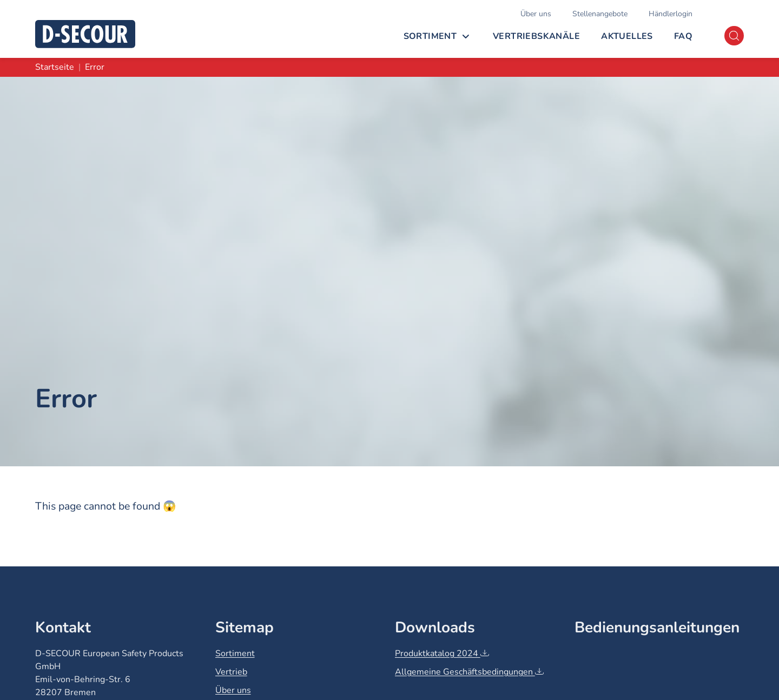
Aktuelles (627, 36)
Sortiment (430, 36)
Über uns (536, 14)
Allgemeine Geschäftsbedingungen (469, 672)
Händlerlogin (671, 14)
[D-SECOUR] (85, 34)
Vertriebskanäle (536, 36)
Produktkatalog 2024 (442, 653)
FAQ (683, 36)
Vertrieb (231, 672)
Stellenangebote (600, 14)
